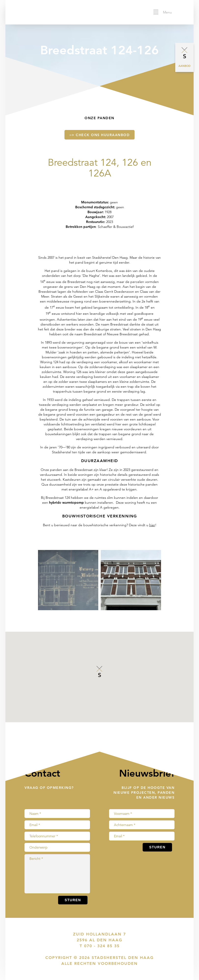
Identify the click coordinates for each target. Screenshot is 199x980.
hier (152, 525)
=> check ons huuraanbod (100, 137)
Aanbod (184, 66)
